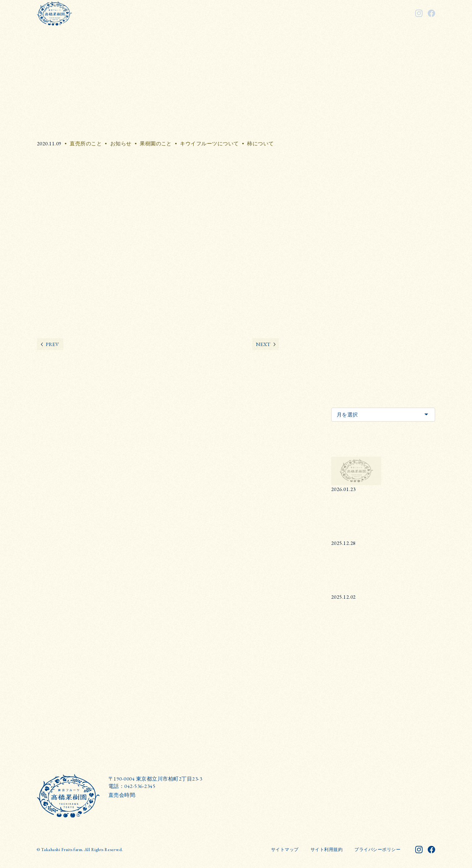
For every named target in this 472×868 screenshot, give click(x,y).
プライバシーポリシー (377, 850)
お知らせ (121, 143)
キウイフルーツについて (209, 143)
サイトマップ (285, 850)
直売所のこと (86, 143)
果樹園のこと (156, 143)
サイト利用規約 (327, 850)
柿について (260, 143)
